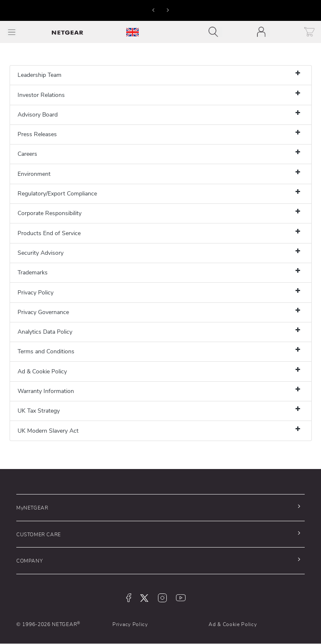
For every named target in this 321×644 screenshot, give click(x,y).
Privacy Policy (36, 293)
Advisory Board (38, 115)
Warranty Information (46, 391)
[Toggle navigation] (215, 32)
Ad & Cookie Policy (42, 371)
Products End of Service (49, 233)
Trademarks (33, 273)
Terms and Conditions (46, 351)
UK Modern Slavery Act (48, 431)
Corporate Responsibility (50, 213)
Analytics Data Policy (45, 332)
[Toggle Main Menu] (12, 32)
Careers (27, 154)
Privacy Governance (43, 312)
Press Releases (37, 134)
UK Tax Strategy (39, 411)
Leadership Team (39, 75)
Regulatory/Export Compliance (57, 194)
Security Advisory (41, 253)
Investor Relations (41, 95)
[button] (153, 10)
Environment (34, 174)
